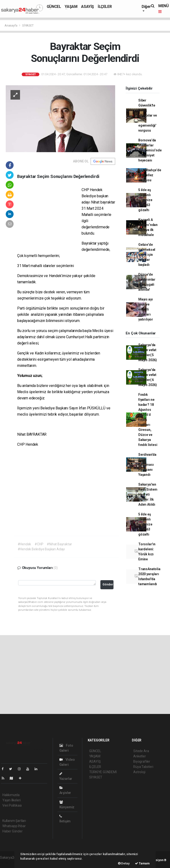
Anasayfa (11, 25)
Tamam (142, 863)
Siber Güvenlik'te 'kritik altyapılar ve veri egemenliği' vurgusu (148, 115)
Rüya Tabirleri (143, 767)
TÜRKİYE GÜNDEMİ (103, 772)
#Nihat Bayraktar (59, 544)
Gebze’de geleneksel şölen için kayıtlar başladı (147, 255)
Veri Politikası (12, 805)
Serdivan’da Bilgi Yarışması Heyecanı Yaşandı (147, 465)
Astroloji (139, 772)
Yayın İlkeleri (11, 800)
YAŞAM (71, 7)
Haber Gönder (13, 831)
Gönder (108, 584)
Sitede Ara (141, 751)
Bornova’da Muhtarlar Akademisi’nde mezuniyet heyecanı (150, 150)
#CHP (39, 544)
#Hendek (24, 544)
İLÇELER (105, 7)
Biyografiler (142, 761)
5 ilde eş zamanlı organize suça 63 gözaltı (145, 200)
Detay (124, 863)
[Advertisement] (49, 218)
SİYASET (28, 25)
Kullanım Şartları (14, 821)
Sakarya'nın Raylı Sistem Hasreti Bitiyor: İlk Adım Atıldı (148, 494)
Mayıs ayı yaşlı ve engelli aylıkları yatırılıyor (146, 309)
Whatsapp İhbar (14, 826)
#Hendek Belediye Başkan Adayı (41, 549)
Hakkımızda (11, 795)
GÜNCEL (54, 7)
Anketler (139, 756)
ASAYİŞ (88, 7)
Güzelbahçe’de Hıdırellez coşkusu (150, 175)
